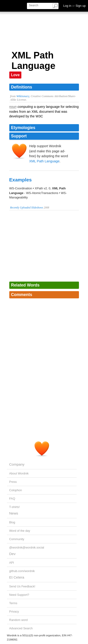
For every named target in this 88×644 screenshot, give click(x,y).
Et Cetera (17, 577)
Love (15, 75)
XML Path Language (44, 161)
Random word (19, 620)
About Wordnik (19, 473)
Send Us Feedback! (22, 586)
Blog (12, 522)
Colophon (16, 490)
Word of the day (20, 531)
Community (17, 539)
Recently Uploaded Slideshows (27, 208)
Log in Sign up (74, 6)
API (12, 563)
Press (13, 482)
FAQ (12, 499)
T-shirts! (15, 507)
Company (17, 464)
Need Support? (19, 595)
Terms (13, 603)
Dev (12, 554)
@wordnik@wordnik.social (27, 547)
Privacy (14, 612)
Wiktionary (23, 96)
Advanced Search (21, 628)
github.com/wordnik (22, 571)
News (14, 513)
